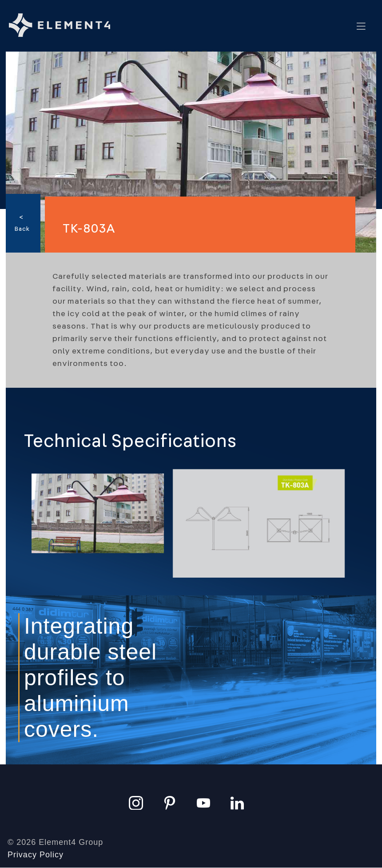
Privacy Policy (36, 855)
